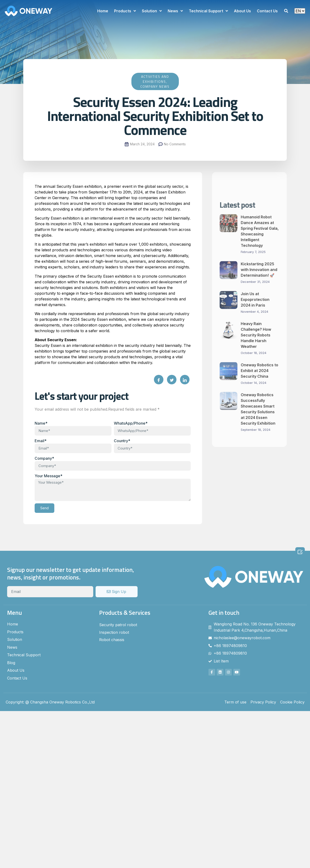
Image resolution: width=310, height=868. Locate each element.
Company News (155, 86)
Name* (41, 423)
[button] (286, 11)
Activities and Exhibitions (155, 79)
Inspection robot (114, 632)
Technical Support (208, 11)
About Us (242, 11)
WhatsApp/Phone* (131, 423)
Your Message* (49, 476)
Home (103, 11)
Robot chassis (112, 640)
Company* (44, 458)
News (175, 11)
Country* (122, 441)
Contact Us (267, 11)
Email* (41, 441)
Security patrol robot (118, 625)
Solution (152, 11)
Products (125, 11)
